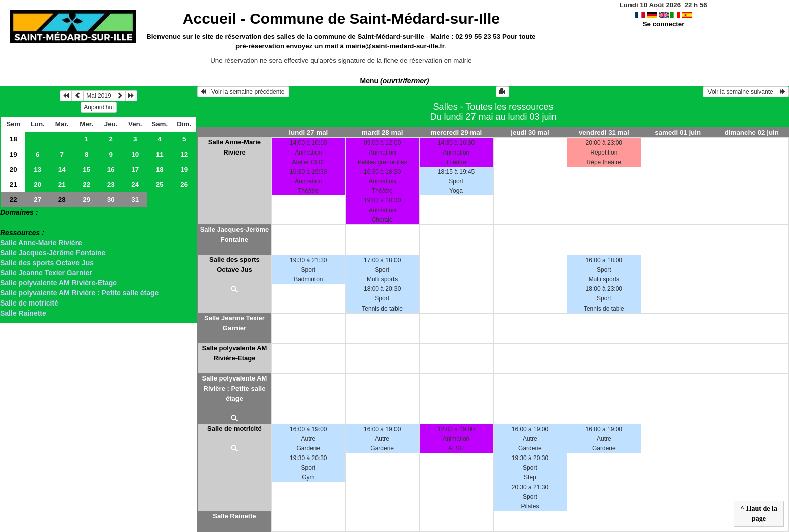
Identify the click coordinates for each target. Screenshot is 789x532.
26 (184, 184)
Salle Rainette (23, 313)
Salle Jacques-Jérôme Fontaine (53, 253)
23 (111, 184)
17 (135, 169)
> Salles (13, 222)
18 (13, 139)
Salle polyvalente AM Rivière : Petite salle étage (79, 293)
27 (37, 200)
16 (111, 169)
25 (160, 184)
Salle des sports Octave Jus (47, 263)
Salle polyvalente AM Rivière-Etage (58, 283)
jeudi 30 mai (530, 133)
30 (111, 200)
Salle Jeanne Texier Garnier (46, 273)
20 (13, 169)
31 (135, 200)
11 (160, 154)
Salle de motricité (29, 303)
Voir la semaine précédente (243, 92)
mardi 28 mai (382, 133)
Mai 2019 (98, 96)
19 (13, 154)
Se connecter (664, 24)
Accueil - (341, 18)
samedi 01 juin (678, 133)
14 (62, 169)
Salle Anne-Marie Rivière (41, 243)
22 (86, 184)
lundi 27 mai (308, 133)
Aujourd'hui (99, 107)
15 (86, 169)
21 (13, 184)
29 (86, 200)
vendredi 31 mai (604, 133)
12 (184, 154)
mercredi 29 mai (456, 133)
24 (135, 184)
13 (37, 169)
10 (135, 154)
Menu (395, 81)
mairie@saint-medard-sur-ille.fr (395, 46)
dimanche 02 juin (752, 133)
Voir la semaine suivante (746, 92)
